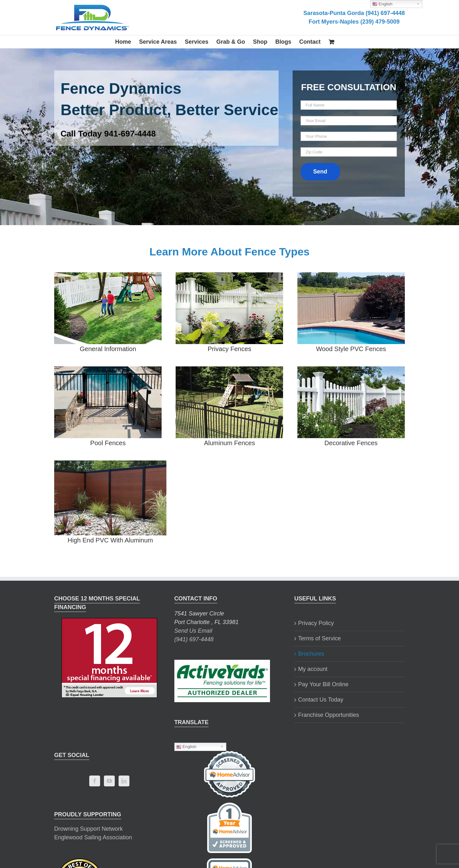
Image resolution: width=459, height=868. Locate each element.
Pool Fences (108, 443)
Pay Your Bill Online (323, 684)
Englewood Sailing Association (93, 837)
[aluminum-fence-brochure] (229, 371)
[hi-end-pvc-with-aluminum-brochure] (110, 465)
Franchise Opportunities (328, 715)
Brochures (311, 654)
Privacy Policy (316, 623)
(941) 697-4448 (194, 639)
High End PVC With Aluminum (110, 540)
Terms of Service (319, 638)
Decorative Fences (351, 443)
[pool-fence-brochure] (108, 371)
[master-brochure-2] (108, 276)
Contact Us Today (321, 700)
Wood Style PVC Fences (351, 349)
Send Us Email (193, 631)
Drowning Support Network (88, 829)
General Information (108, 349)
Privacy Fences (230, 349)
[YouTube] (109, 781)
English (186, 747)
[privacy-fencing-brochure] (229, 276)
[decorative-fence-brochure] (351, 371)
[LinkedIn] (124, 781)
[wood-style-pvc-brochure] (351, 276)
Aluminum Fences (229, 443)
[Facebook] (95, 781)
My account (313, 669)
